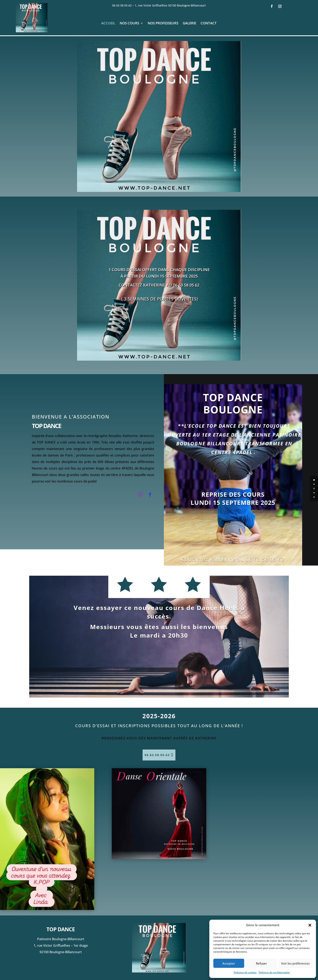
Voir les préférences (295, 963)
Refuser (261, 963)
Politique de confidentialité (274, 972)
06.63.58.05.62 (157, 755)
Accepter (229, 963)
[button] (310, 925)
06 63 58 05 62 (123, 5)
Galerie (189, 24)
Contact (209, 24)
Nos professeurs (163, 24)
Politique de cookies (245, 972)
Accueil (108, 24)
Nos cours (129, 24)
